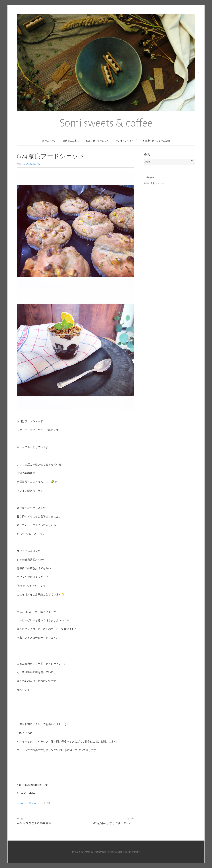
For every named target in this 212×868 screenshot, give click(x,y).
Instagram (150, 177)
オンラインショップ (126, 141)
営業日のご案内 (71, 141)
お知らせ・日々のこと (97, 141)
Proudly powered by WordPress (88, 852)
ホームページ (49, 141)
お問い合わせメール (154, 183)
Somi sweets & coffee (106, 123)
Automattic (134, 852)
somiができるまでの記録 (157, 141)
